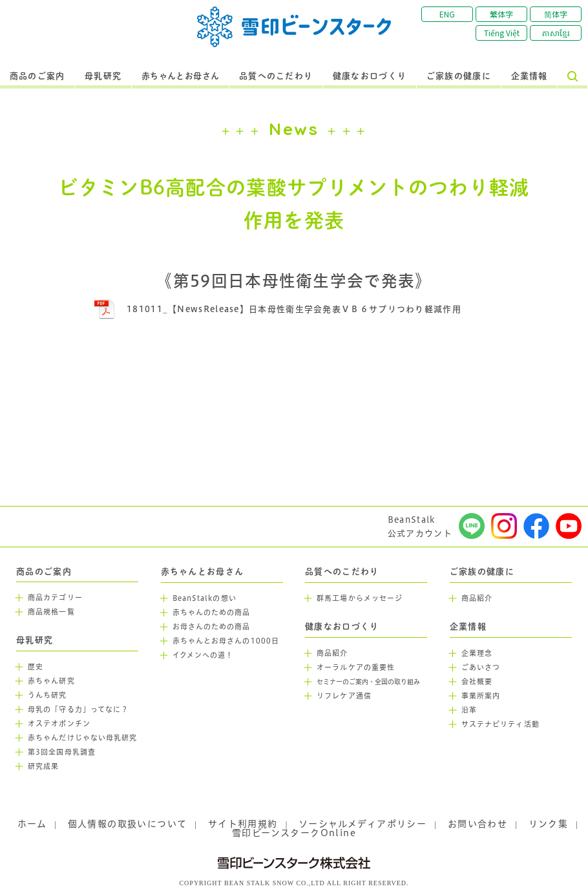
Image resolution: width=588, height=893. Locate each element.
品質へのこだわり (276, 76)
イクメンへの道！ (203, 655)
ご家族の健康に (459, 76)
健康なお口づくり (370, 76)
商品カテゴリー (55, 598)
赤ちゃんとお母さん (181, 76)
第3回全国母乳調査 (62, 752)
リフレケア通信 (344, 696)
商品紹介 (332, 653)
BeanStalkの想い (205, 598)
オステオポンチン (59, 724)
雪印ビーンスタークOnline (294, 833)
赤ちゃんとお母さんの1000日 (226, 641)
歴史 (36, 667)
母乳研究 (103, 76)
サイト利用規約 (243, 824)
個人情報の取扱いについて (128, 824)
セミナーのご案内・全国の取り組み (368, 682)
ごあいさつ (481, 667)
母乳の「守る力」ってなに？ (78, 709)
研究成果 (43, 766)
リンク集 (549, 824)
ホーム (32, 824)
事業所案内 (481, 696)
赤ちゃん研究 (51, 681)
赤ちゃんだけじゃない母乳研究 (82, 738)
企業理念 (477, 653)
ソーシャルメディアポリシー (362, 824)
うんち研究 (47, 695)
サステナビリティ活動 (500, 724)
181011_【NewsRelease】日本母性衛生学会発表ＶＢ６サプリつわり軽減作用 (294, 309)
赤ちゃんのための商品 (212, 613)
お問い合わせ (478, 824)
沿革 (469, 710)
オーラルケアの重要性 (356, 667)
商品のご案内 (37, 76)
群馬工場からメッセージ (360, 598)
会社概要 (477, 682)
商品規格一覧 (51, 612)
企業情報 (530, 76)
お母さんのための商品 (212, 627)
